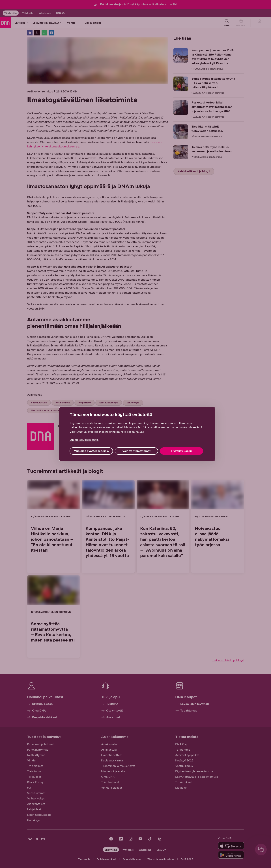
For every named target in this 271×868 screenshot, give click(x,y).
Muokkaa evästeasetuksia (91, 451)
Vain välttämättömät (136, 451)
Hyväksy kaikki (181, 451)
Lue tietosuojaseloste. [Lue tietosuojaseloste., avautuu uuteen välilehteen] (84, 440)
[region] (137, 434)
